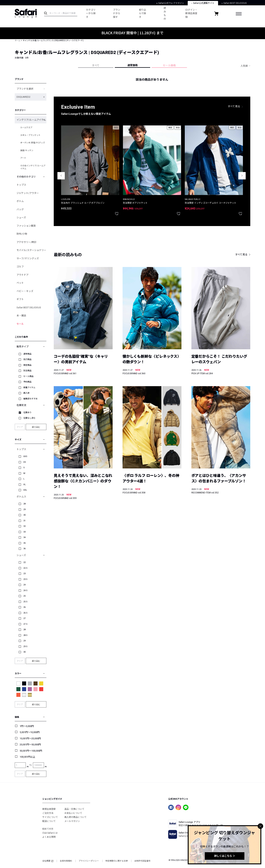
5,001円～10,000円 (30, 732)
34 (24, 537)
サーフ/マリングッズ (28, 258)
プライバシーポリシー (89, 861)
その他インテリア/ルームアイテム (33, 167)
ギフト (20, 299)
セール (20, 324)
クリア (20, 427)
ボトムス (21, 497)
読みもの (165, 13)
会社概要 (48, 861)
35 (24, 543)
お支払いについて (73, 813)
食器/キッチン (27, 150)
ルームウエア (26, 128)
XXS (25, 456)
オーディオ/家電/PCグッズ (33, 143)
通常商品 (27, 354)
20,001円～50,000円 (30, 745)
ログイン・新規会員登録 (190, 13)
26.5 (25, 613)
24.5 (25, 590)
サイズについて (50, 817)
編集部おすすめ (30, 399)
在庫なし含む (29, 418)
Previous (61, 176)
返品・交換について (74, 809)
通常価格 (132, 65)
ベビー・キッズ (25, 291)
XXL (25, 490)
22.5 (25, 568)
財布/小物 (22, 234)
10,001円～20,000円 (30, 738)
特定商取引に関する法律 (117, 861)
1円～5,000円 (27, 726)
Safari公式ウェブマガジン (170, 3)
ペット (20, 283)
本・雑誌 (21, 316)
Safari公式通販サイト (203, 3)
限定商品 (27, 365)
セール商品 (28, 376)
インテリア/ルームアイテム (31, 120)
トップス (21, 185)
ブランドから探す (117, 13)
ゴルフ (20, 267)
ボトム (20, 201)
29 (24, 509)
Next (242, 176)
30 (24, 515)
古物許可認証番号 (142, 861)
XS (25, 462)
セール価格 (169, 65)
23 (24, 574)
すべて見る (234, 106)
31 (24, 521)
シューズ (21, 218)
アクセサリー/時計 (26, 242)
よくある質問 (49, 837)
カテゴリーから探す (90, 13)
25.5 (25, 602)
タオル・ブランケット (30, 135)
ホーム (17, 40)
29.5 (25, 646)
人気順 (244, 66)
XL (25, 484)
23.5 (25, 579)
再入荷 (26, 393)
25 (24, 596)
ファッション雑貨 (26, 226)
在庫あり (27, 413)
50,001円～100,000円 (31, 751)
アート (23, 158)
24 (24, 585)
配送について (49, 821)
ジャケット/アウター (28, 193)
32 (24, 526)
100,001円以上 (27, 757)
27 (24, 618)
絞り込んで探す (142, 13)
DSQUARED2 (23, 97)
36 (24, 549)
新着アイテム (29, 388)
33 (24, 532)
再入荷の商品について (75, 817)
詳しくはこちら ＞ (225, 856)
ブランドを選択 (25, 89)
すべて (96, 65)
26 (24, 607)
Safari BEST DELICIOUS (234, 3)
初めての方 (48, 829)
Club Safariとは (50, 833)
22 (24, 562)
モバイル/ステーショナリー (31, 250)
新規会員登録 (49, 809)
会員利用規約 (66, 861)
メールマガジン (72, 821)
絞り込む (36, 427)
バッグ (20, 209)
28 (24, 504)
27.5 (25, 624)
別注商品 (27, 371)
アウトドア (23, 275)
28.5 (25, 635)
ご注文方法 (48, 813)
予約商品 (27, 382)
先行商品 (27, 359)
